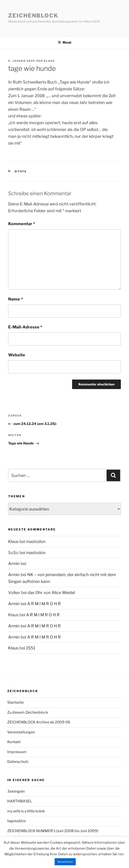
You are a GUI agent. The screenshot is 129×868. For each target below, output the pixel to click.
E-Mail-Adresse (25, 327)
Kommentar (22, 224)
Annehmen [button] (65, 862)
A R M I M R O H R (44, 604)
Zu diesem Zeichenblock (28, 712)
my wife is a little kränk (26, 811)
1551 (31, 648)
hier (121, 854)
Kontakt (14, 742)
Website (17, 355)
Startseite (16, 702)
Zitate (21, 171)
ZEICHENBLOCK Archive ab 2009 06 (39, 722)
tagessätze (17, 821)
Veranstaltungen (21, 732)
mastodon (36, 541)
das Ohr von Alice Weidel (51, 593)
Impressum (17, 752)
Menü (64, 42)
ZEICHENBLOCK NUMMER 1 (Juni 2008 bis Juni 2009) (53, 831)
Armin (14, 563)
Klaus (49, 61)
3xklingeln (16, 791)
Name (16, 299)
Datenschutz (18, 762)
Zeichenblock (33, 16)
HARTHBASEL (20, 801)
